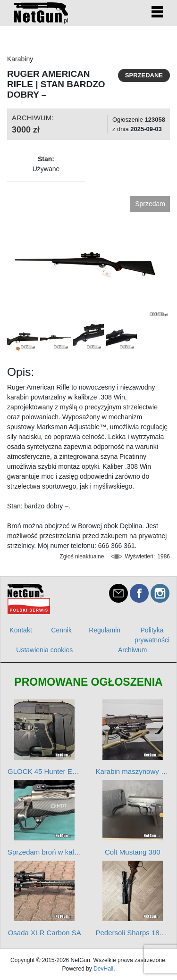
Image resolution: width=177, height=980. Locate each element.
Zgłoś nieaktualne (82, 556)
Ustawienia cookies (44, 650)
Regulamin (105, 630)
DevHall (103, 969)
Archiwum (132, 650)
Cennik (61, 630)
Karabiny (20, 59)
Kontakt (21, 630)
